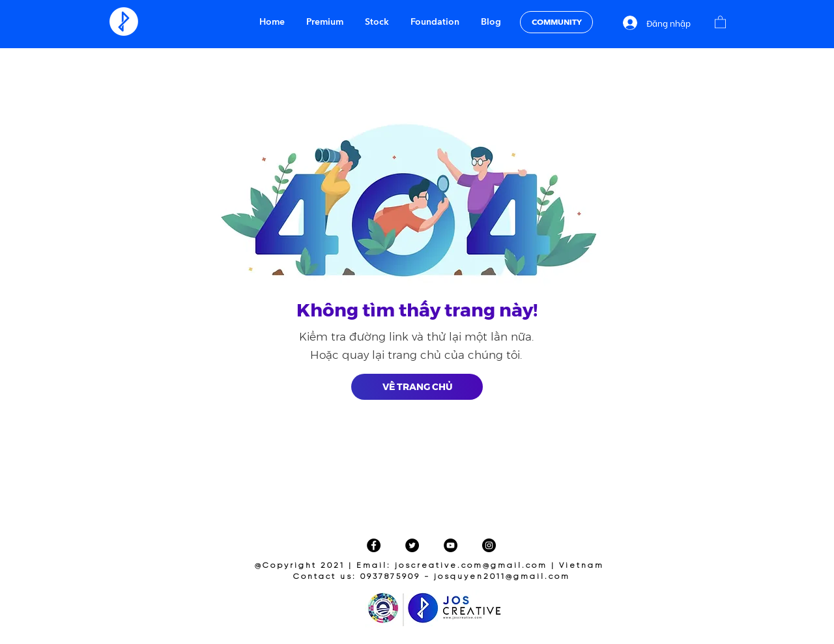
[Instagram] (489, 545)
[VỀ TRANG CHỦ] (417, 387)
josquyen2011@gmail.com (502, 577)
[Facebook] (374, 545)
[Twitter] (412, 545)
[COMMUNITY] (556, 22)
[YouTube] (451, 545)
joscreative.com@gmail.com (471, 566)
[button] (720, 21)
